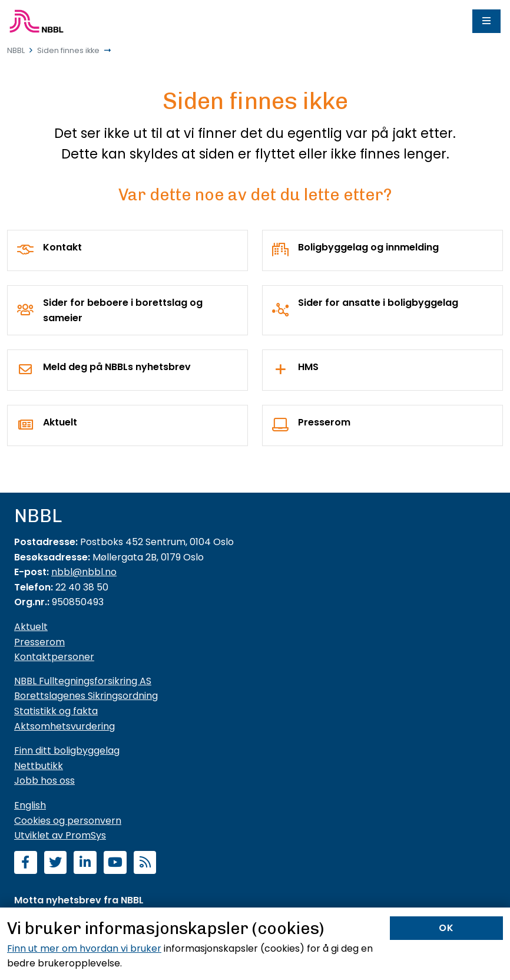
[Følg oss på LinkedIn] (85, 864)
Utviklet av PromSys (60, 835)
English (30, 805)
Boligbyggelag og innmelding (368, 247)
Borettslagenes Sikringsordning (86, 696)
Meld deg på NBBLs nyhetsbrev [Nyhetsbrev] (117, 367)
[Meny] (486, 21)
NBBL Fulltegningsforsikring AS (83, 681)
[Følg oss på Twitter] (56, 864)
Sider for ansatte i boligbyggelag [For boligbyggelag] (378, 303)
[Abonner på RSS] (145, 864)
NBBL (16, 50)
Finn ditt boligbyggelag (67, 750)
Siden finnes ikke (68, 50)
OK (446, 928)
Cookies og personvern (68, 821)
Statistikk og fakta (56, 711)
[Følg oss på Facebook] (26, 864)
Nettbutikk (39, 766)
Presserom (324, 422)
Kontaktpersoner (54, 657)
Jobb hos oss (44, 781)
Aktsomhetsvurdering (64, 726)
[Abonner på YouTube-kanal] (115, 864)
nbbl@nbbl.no (84, 572)
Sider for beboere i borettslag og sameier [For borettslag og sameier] (123, 310)
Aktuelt (60, 422)
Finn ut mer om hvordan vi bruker (84, 948)
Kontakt (62, 247)
